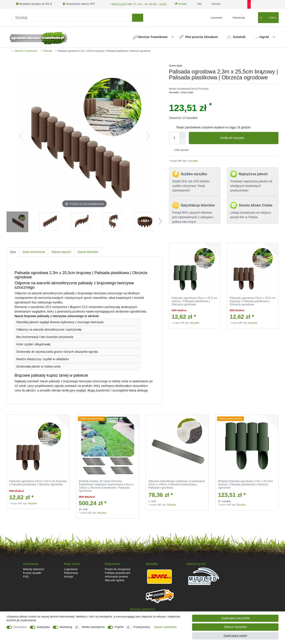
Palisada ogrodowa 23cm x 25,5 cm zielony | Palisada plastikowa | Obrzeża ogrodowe (195, 301)
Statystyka (43, 627)
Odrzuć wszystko (235, 627)
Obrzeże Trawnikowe (153, 37)
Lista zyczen (180, 150)
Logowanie (71, 568)
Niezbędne (20, 627)
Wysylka (195, 322)
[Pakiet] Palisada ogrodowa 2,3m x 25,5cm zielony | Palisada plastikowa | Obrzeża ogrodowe (245, 484)
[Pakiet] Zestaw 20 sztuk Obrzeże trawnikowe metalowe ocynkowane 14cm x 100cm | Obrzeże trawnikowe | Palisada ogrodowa (106, 486)
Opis (13, 251)
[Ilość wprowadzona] (174, 137)
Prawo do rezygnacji (118, 568)
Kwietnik (239, 37)
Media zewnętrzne (93, 627)
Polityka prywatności (118, 572)
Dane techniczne (34, 251)
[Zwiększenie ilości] (183, 134)
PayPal (119, 627)
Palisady (47, 50)
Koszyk (69, 576)
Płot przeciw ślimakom (202, 37)
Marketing (66, 627)
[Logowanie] (215, 17)
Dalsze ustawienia (165, 627)
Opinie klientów (88, 251)
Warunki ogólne (115, 580)
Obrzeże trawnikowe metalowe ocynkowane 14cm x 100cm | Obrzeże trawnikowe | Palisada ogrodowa (177, 484)
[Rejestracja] (236, 17)
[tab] (13, 252)
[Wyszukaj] (138, 17)
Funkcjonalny (142, 627)
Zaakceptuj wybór (235, 636)
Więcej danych (61, 251)
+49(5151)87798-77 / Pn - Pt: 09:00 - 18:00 (134, 4)
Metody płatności (34, 568)
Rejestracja (71, 572)
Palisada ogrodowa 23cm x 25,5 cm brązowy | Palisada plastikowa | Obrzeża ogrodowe (253, 301)
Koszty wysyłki (32, 572)
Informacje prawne (116, 576)
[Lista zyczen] (253, 17)
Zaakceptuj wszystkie (235, 618)
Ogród (265, 37)
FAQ (26, 576)
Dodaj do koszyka (248, 137)
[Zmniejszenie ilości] (183, 140)
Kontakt (176, 4)
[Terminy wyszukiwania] (72, 17)
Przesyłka (193, 160)
